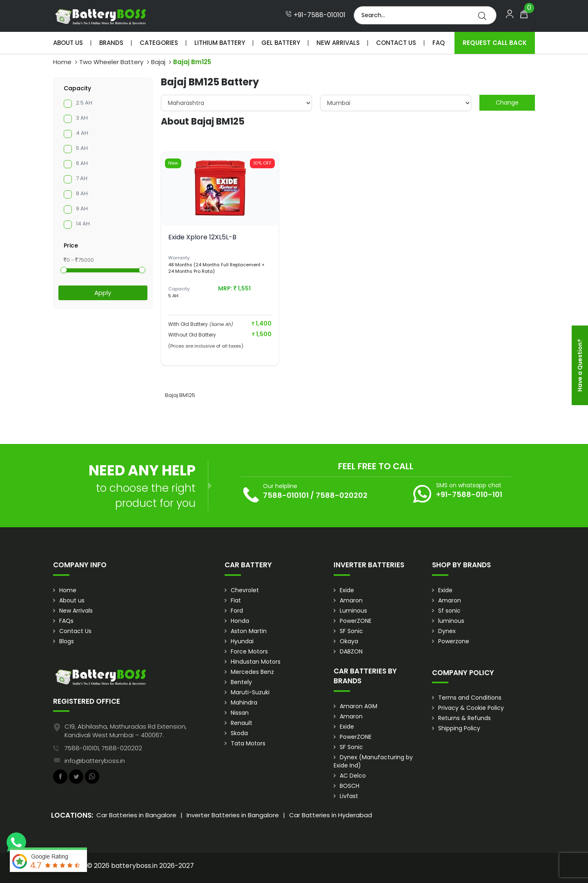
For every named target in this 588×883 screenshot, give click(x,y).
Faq (439, 43)
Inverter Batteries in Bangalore (233, 815)
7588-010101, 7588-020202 (103, 748)
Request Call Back (495, 43)
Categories (159, 43)
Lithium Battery (220, 43)
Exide (347, 590)
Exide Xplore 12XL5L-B (202, 237)
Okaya (349, 641)
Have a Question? (580, 365)
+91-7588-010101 (315, 15)
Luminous (353, 611)
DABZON (351, 651)
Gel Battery (281, 43)
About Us (68, 43)
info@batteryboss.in (95, 761)
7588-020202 (342, 495)
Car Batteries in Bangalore (136, 815)
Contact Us (396, 43)
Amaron (351, 600)
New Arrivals (338, 43)
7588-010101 (286, 495)
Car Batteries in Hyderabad (331, 815)
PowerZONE (356, 621)
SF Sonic (351, 631)
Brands (111, 43)
